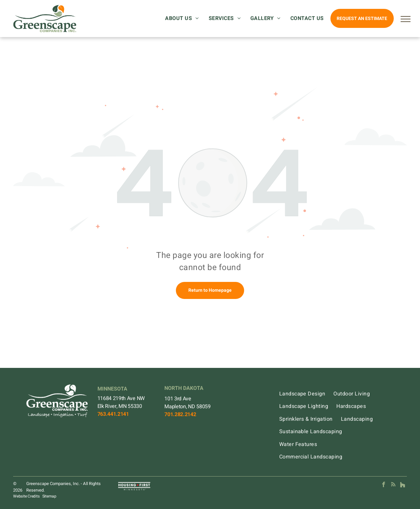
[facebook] (384, 485)
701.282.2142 (180, 414)
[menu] (406, 19)
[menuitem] (183, 18)
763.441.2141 (113, 414)
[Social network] (403, 485)
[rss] (393, 485)
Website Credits (26, 496)
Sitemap (49, 496)
